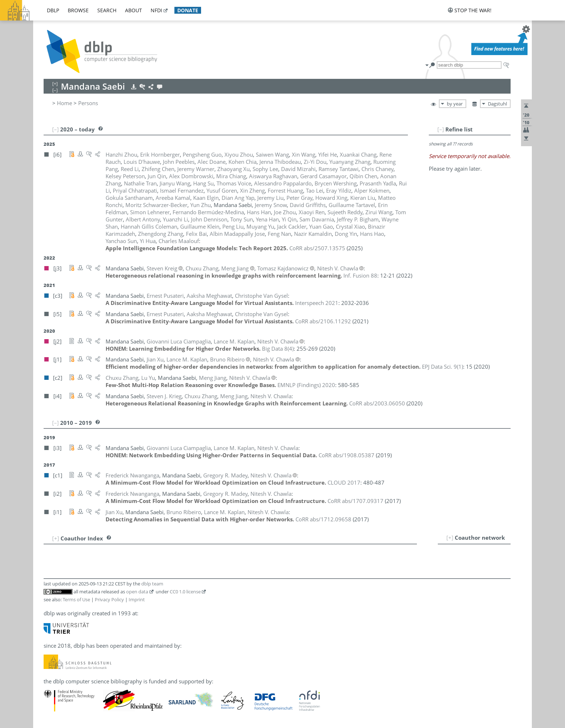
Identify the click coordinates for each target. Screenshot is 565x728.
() (278, 349)
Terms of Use (76, 599)
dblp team (152, 584)
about (134, 10)
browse (78, 10)
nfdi (156, 10)
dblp (53, 10)
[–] (441, 129)
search (107, 10)
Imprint (137, 599)
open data (137, 592)
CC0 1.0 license (185, 592)
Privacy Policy (109, 599)
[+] (450, 538)
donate (188, 10)
